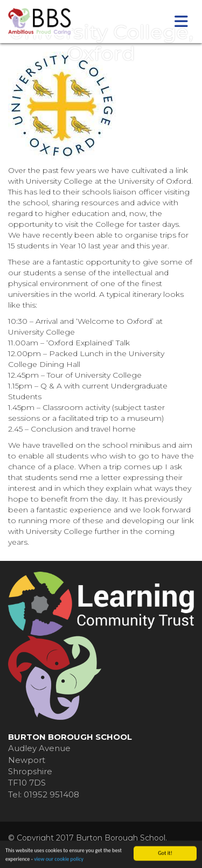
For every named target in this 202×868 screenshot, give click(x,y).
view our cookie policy (59, 860)
